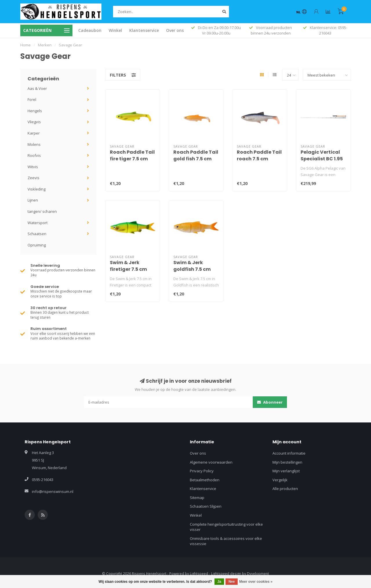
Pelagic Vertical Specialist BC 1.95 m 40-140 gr (322, 159)
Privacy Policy (202, 471)
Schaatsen (37, 234)
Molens (34, 144)
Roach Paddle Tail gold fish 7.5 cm (196, 155)
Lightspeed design (226, 574)
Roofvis (34, 155)
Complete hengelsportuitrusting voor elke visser (226, 527)
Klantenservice (144, 30)
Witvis (33, 167)
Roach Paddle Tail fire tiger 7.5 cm (132, 155)
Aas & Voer (37, 88)
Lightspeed (199, 574)
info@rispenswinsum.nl (53, 491)
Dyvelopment (258, 574)
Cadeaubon (90, 30)
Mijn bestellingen (287, 462)
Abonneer (270, 402)
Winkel (115, 30)
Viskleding (37, 189)
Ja (219, 582)
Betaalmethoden (205, 480)
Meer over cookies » (256, 582)
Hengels (35, 111)
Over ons (175, 30)
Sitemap (197, 498)
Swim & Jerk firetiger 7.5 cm (128, 266)
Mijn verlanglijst (286, 471)
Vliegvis (34, 122)
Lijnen (33, 200)
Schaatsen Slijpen (206, 506)
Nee (232, 582)
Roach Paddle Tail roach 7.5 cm (259, 155)
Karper (34, 133)
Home (26, 45)
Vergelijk (280, 480)
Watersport (38, 223)
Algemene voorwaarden (211, 462)
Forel (32, 99)
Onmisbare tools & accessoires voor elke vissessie (226, 541)
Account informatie (289, 453)
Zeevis (33, 178)
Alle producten (285, 489)
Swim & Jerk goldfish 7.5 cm (192, 266)
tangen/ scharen (42, 211)
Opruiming (37, 245)
